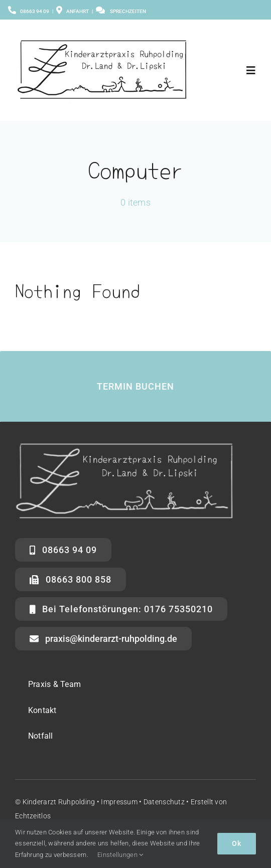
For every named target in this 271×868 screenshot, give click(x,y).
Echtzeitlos (33, 816)
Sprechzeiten (128, 11)
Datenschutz (164, 802)
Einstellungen (120, 855)
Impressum (119, 802)
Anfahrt (73, 11)
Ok (237, 843)
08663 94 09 (35, 11)
